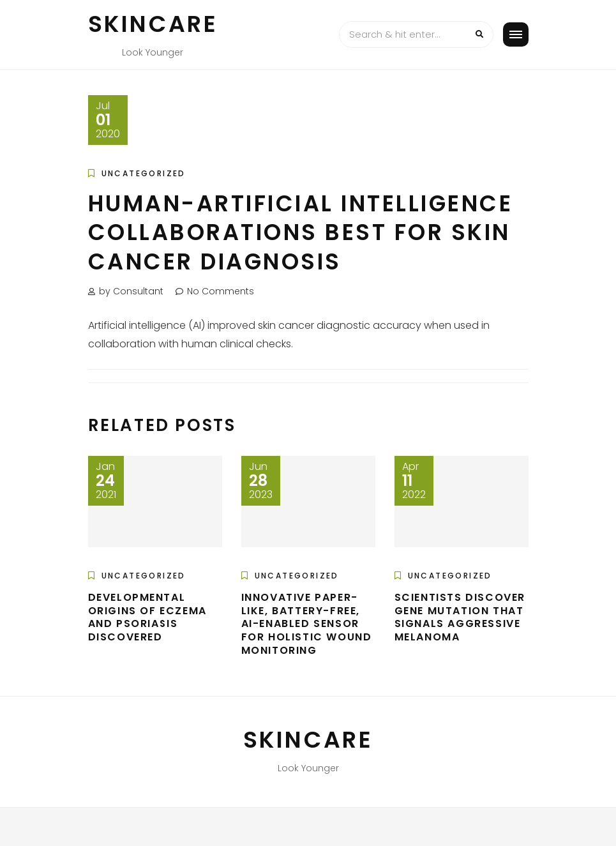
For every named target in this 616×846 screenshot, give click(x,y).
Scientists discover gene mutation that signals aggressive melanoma (460, 617)
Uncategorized (144, 173)
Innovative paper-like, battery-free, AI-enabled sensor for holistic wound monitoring (307, 624)
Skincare (153, 24)
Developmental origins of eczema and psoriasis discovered (147, 617)
